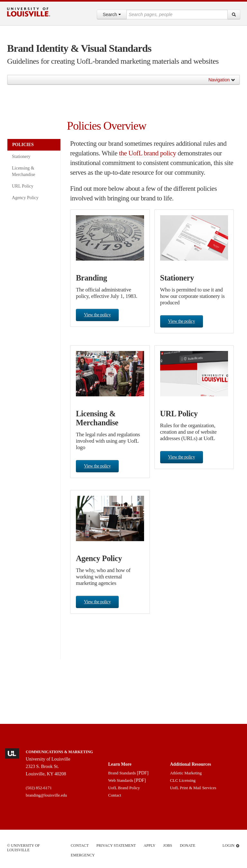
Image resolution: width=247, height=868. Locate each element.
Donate (188, 845)
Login (231, 846)
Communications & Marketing (59, 752)
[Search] (234, 14)
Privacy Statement (116, 845)
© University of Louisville (23, 848)
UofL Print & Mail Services (193, 788)
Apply (149, 845)
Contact (114, 795)
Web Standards (121, 780)
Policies (23, 145)
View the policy (97, 315)
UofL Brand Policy (124, 788)
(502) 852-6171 (39, 788)
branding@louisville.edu (46, 795)
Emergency (83, 855)
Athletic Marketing (186, 773)
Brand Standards (122, 773)
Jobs (168, 845)
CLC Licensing (183, 780)
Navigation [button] (222, 80)
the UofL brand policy (148, 153)
